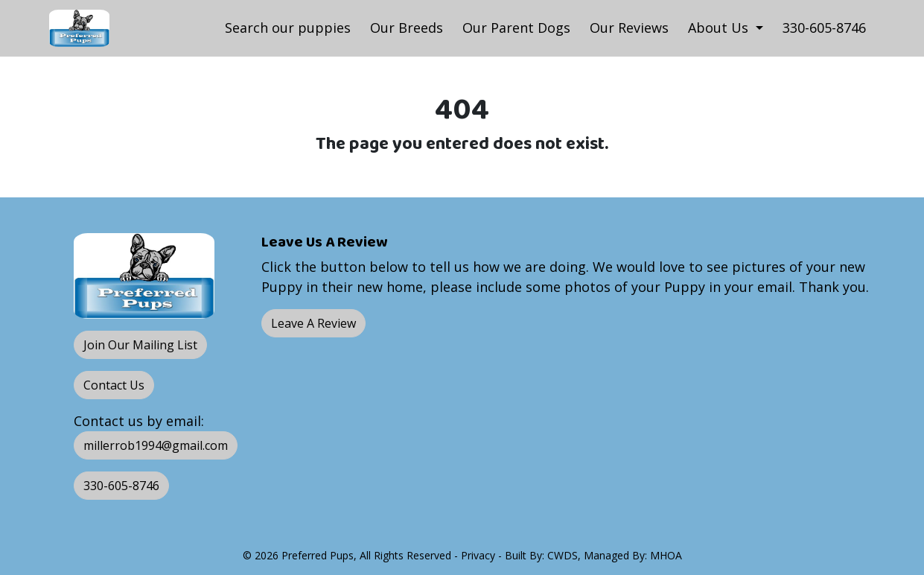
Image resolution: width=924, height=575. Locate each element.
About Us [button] (720, 28)
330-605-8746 (824, 28)
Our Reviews (629, 28)
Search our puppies (288, 28)
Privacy (478, 555)
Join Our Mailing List (140, 345)
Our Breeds (407, 28)
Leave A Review (313, 323)
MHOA (666, 555)
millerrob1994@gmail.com (156, 445)
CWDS (563, 555)
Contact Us (114, 385)
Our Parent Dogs (516, 28)
